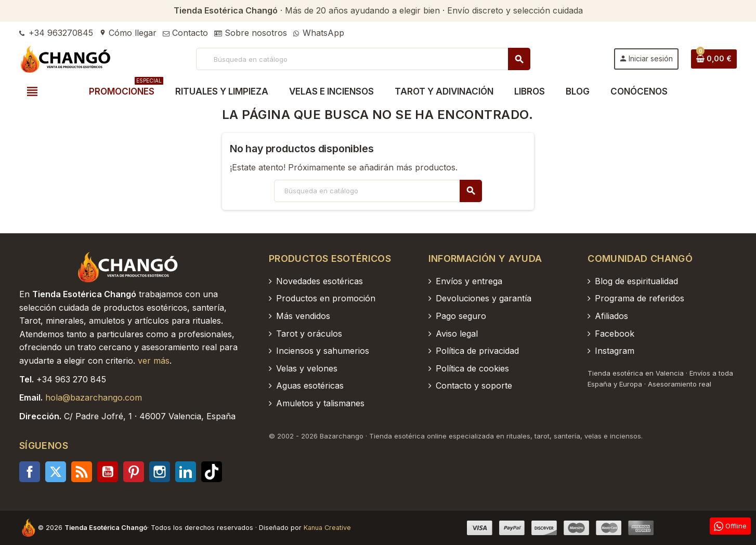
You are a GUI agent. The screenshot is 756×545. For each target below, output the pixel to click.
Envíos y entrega (469, 281)
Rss (82, 472)
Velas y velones (307, 368)
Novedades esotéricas (320, 281)
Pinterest (134, 472)
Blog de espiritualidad (636, 281)
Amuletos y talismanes (320, 403)
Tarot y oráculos (309, 334)
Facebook (30, 472)
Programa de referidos (640, 298)
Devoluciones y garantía (484, 298)
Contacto (185, 33)
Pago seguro (461, 316)
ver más (154, 361)
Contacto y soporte (474, 386)
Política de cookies (472, 368)
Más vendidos (303, 316)
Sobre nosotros (251, 33)
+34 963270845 (56, 33)
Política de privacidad (477, 351)
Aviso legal (457, 334)
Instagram (160, 472)
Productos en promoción (326, 298)
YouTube (108, 472)
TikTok (212, 472)
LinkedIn (186, 472)
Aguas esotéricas (310, 386)
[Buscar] (363, 59)
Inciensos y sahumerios (323, 351)
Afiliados (611, 316)
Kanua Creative (327, 528)
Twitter (56, 472)
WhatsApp (319, 33)
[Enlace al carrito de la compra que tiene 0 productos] (714, 59)
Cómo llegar (128, 33)
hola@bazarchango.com (94, 397)
